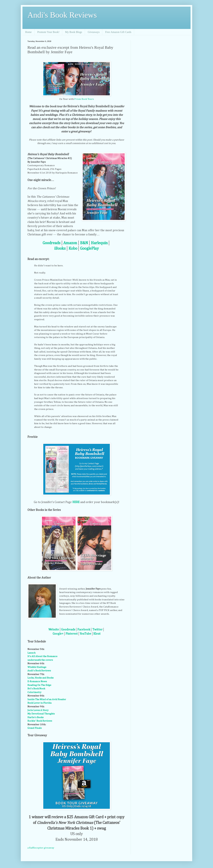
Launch (31, 653)
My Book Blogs (74, 32)
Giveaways (94, 32)
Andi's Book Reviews (62, 15)
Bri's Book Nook (36, 689)
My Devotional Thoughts (41, 714)
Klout (97, 634)
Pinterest (72, 634)
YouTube (85, 634)
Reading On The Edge (39, 685)
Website (54, 630)
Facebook (84, 630)
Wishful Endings (37, 667)
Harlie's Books (36, 717)
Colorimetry (34, 692)
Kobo (73, 249)
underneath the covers (40, 660)
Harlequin (99, 243)
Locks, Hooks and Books (41, 678)
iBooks (60, 249)
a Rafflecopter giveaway (41, 848)
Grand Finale (35, 728)
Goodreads (52, 243)
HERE (76, 502)
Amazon (70, 243)
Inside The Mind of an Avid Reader (47, 699)
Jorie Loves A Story (38, 710)
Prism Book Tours (84, 99)
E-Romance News (37, 681)
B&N (84, 243)
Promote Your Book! (48, 32)
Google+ (58, 634)
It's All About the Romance (42, 656)
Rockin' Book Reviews (40, 721)
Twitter (97, 630)
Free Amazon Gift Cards (118, 32)
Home (28, 32)
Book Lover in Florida (39, 703)
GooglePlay (89, 249)
